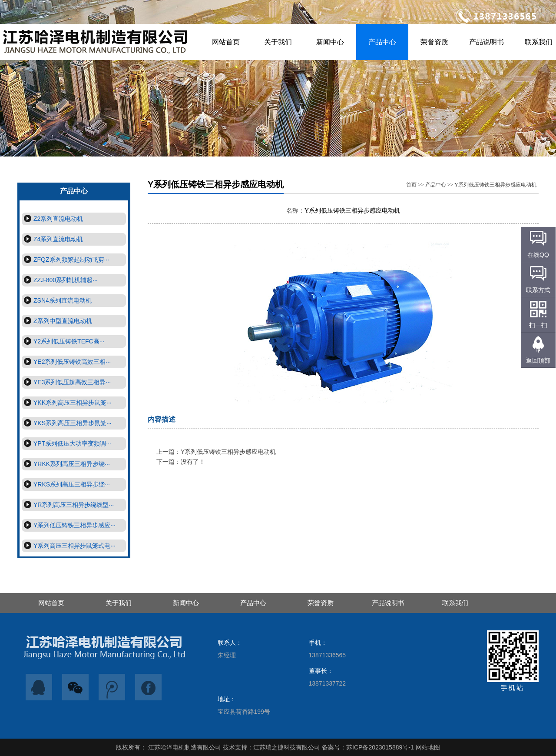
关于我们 (278, 42)
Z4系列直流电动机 (52, 239)
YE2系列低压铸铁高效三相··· (66, 361)
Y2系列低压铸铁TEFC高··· (63, 341)
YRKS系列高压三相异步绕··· (66, 484)
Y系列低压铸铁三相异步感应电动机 (495, 185)
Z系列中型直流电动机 (57, 321)
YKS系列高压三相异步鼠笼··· (67, 423)
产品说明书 (486, 42)
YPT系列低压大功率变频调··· (66, 443)
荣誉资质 (434, 42)
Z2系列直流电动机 (52, 218)
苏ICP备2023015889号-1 (380, 747)
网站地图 (428, 747)
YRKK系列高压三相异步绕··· (66, 464)
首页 (411, 185)
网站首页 (226, 42)
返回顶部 (538, 360)
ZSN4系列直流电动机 (57, 300)
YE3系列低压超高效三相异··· (66, 382)
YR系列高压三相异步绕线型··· (68, 505)
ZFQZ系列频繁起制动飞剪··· (65, 259)
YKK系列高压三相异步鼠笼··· (67, 402)
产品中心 (382, 42)
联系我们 (455, 603)
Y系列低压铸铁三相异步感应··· (69, 525)
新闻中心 (330, 42)
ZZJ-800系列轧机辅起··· (60, 280)
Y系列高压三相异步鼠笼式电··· (69, 545)
